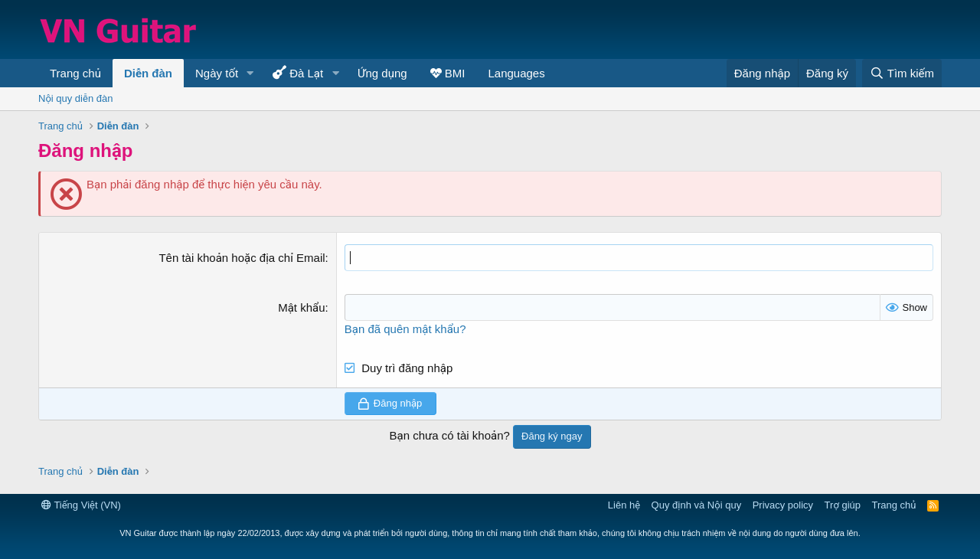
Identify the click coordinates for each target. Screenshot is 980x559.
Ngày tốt (217, 73)
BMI (448, 73)
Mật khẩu (301, 307)
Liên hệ (624, 505)
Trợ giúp (843, 505)
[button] (250, 73)
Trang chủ (75, 73)
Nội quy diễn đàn (75, 98)
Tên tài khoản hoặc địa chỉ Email (242, 258)
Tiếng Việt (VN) (81, 505)
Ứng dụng (382, 73)
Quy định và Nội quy (697, 505)
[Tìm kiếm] (902, 73)
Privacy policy (783, 505)
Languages (516, 73)
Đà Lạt (298, 72)
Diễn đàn (148, 73)
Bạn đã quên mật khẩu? (405, 329)
